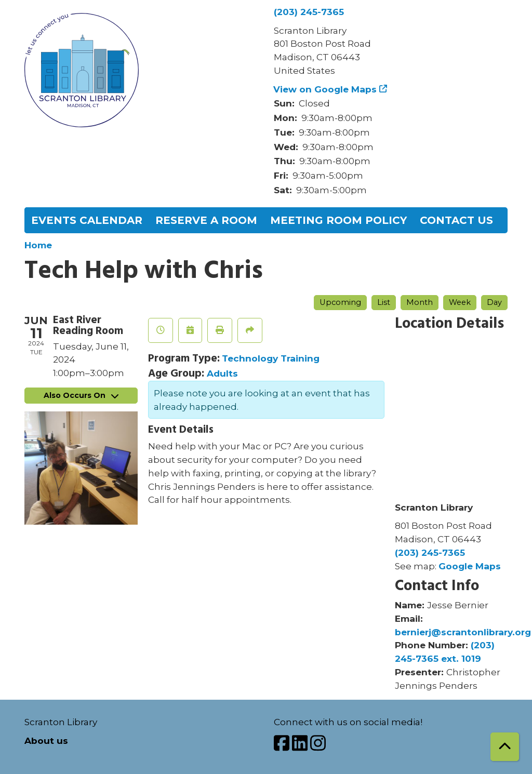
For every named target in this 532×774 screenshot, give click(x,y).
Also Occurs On (81, 395)
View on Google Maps (325, 89)
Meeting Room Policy (338, 220)
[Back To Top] (505, 747)
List (384, 302)
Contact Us (456, 220)
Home (38, 245)
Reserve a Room (206, 220)
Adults (222, 373)
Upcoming (340, 302)
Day (494, 302)
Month (420, 302)
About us (46, 740)
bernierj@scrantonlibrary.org (463, 632)
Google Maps (470, 566)
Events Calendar (87, 220)
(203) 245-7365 (309, 12)
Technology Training (271, 358)
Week (460, 302)
